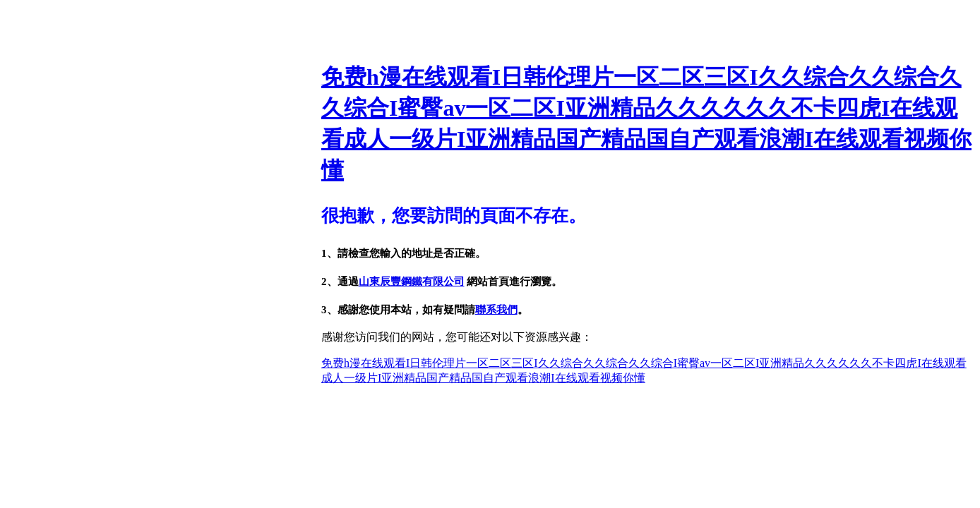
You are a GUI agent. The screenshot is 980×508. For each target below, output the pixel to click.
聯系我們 (496, 310)
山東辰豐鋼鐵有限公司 (412, 282)
